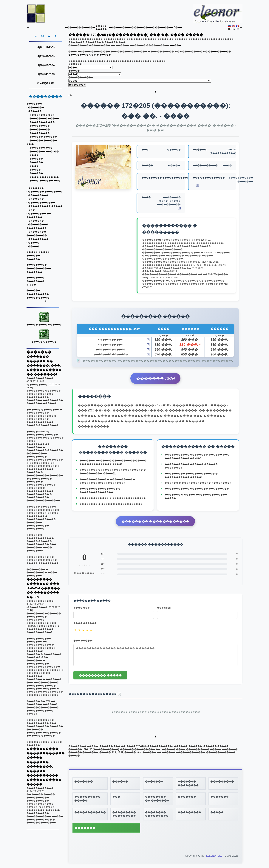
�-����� (104, 55)
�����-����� (38, 252)
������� (73, 27)
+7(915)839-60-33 (46, 56)
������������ (42, 203)
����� (35, 170)
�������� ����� (44, 118)
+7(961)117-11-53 (46, 47)
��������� (144, 27)
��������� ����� (100, 675)
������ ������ (43, 137)
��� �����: (83, 641)
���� (34, 155)
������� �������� (45, 192)
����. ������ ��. (44, 177)
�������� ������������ (156, 521)
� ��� (31, 285)
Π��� (178, 27)
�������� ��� (42, 115)
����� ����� (38, 298)
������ (88, 27)
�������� (164, 27)
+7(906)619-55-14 (46, 65)
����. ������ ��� (45, 181)
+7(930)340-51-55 (46, 74)
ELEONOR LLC (214, 856)
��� (32, 210)
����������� (121, 27)
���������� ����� (45, 206)
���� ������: (85, 623)
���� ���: (82, 608)
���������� (38, 294)
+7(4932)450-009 (46, 83)
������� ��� (41, 148)
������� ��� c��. (44, 151)
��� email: (164, 608)
